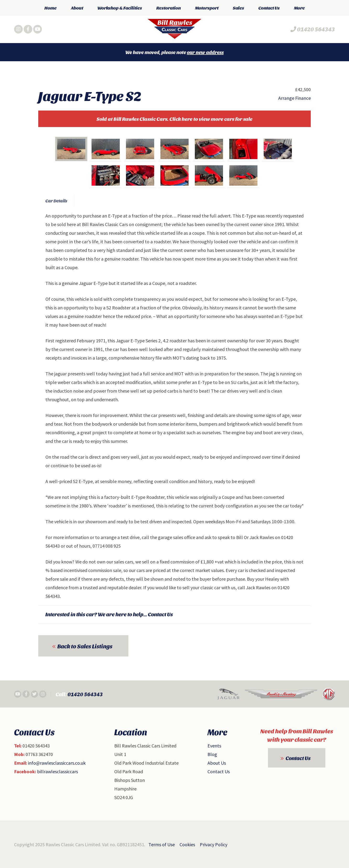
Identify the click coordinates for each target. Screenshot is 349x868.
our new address (205, 52)
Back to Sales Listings (85, 646)
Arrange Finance (294, 98)
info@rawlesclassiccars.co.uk (57, 763)
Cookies (187, 844)
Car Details (56, 201)
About (77, 8)
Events (214, 746)
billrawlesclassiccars (57, 771)
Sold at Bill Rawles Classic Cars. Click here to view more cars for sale (174, 119)
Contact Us (269, 8)
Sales (238, 8)
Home (51, 8)
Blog (212, 754)
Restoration (169, 8)
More (299, 8)
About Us (217, 763)
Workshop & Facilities (120, 8)
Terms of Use (162, 844)
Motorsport (207, 8)
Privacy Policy (214, 844)
